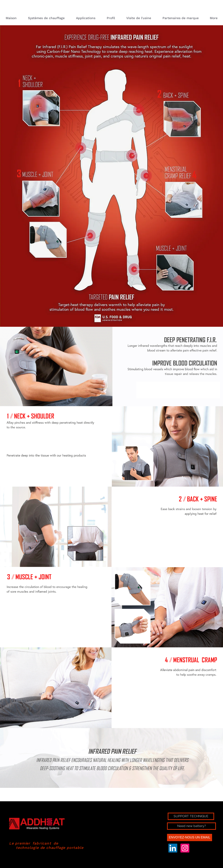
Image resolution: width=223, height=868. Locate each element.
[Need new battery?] (191, 826)
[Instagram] (185, 848)
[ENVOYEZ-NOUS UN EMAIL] (190, 837)
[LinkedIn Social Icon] (173, 848)
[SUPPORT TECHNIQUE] (191, 816)
